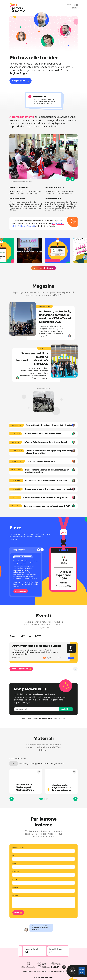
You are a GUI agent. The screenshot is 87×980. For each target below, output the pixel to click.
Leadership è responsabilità (42, 719)
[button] (68, 179)
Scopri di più (19, 81)
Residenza (16, 871)
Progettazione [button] (57, 763)
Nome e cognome (18, 847)
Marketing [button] (24, 763)
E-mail (14, 863)
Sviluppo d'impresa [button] (39, 763)
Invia (17, 913)
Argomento (16, 879)
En (76, 8)
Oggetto (15, 887)
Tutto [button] (14, 763)
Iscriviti (64, 709)
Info (72, 658)
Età (13, 855)
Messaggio (16, 895)
